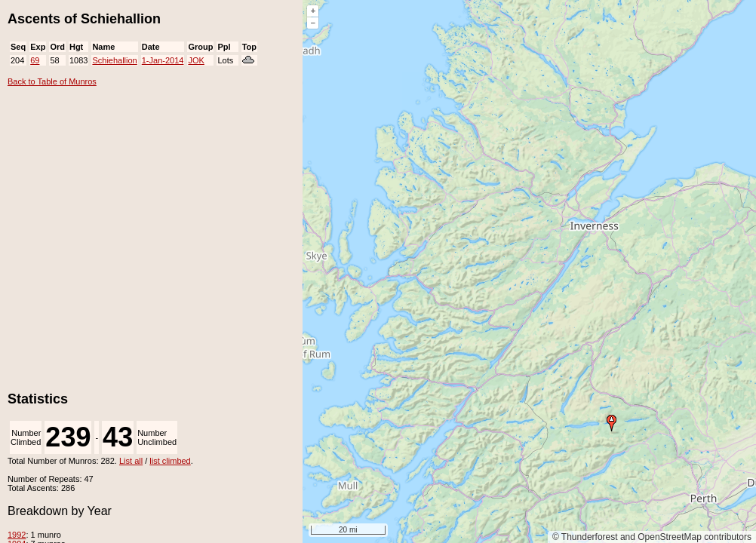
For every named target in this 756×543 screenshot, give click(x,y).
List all (131, 461)
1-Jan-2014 (163, 60)
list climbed (170, 461)
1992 (17, 535)
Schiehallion (114, 60)
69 (35, 60)
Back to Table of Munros (52, 81)
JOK (196, 60)
